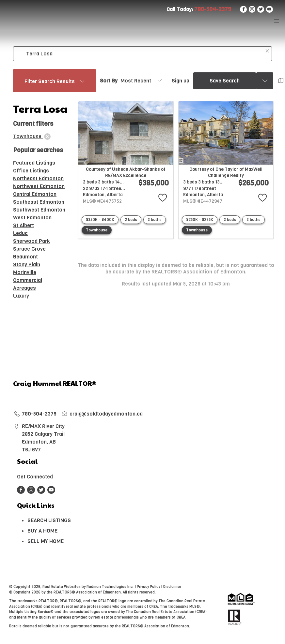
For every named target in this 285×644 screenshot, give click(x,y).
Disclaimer (172, 587)
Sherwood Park (32, 241)
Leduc (20, 233)
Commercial (28, 280)
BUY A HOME (42, 531)
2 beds (131, 220)
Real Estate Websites (62, 587)
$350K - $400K (100, 220)
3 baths (155, 220)
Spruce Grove (29, 249)
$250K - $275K (200, 220)
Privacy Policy (148, 587)
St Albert (24, 225)
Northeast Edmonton (38, 178)
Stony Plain (27, 264)
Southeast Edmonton (39, 202)
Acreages (24, 288)
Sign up (181, 81)
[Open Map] (281, 81)
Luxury (21, 296)
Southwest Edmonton (39, 210)
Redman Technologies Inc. (111, 587)
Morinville (25, 272)
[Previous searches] (265, 81)
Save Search (225, 81)
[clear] (47, 137)
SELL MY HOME (46, 541)
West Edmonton (32, 218)
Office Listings (31, 171)
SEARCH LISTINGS (49, 520)
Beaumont (25, 257)
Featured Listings (34, 163)
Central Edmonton (35, 194)
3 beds (230, 220)
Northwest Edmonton (39, 186)
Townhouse (97, 230)
